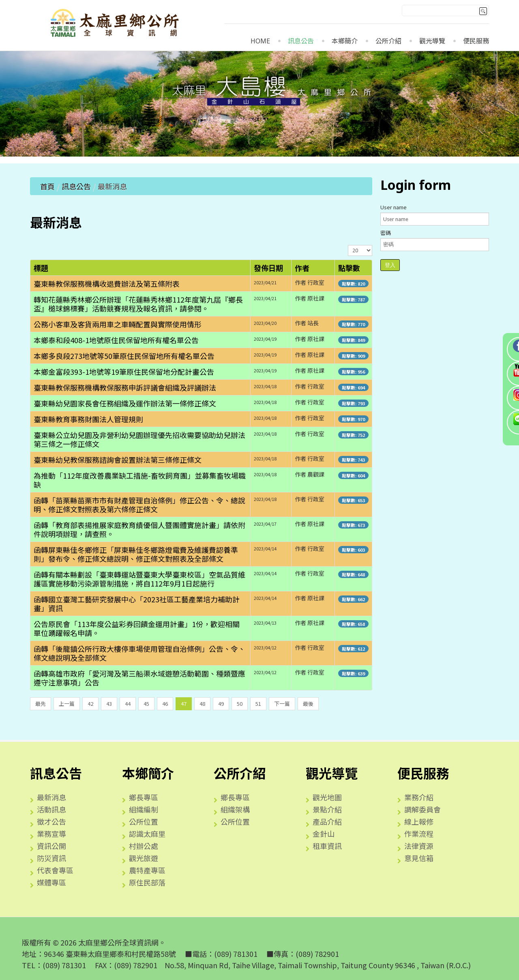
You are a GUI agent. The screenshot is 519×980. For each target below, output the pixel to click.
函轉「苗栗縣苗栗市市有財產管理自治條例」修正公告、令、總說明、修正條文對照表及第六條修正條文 (139, 505)
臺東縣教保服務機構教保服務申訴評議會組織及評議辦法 (125, 387)
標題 (41, 268)
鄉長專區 (144, 797)
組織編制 (144, 809)
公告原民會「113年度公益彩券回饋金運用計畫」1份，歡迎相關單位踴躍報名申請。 (137, 628)
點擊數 (349, 268)
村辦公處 (144, 846)
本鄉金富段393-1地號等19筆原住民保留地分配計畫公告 (124, 372)
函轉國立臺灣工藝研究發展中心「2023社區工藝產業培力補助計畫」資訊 (137, 604)
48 (202, 704)
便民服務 (476, 41)
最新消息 (51, 797)
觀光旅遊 (144, 858)
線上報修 (419, 821)
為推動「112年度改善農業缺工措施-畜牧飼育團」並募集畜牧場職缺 (140, 480)
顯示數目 (348, 245)
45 (146, 704)
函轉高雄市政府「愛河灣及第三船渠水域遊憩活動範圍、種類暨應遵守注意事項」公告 (139, 678)
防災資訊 (51, 858)
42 (90, 704)
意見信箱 (419, 858)
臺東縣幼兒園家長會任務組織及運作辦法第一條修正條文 (125, 403)
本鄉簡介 (345, 41)
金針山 (324, 834)
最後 (308, 704)
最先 (41, 704)
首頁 (47, 186)
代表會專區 (55, 870)
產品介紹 (327, 821)
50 (240, 704)
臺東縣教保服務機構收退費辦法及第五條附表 (107, 284)
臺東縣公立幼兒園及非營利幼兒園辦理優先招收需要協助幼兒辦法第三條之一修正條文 (139, 439)
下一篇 (282, 704)
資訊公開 (51, 846)
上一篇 (67, 704)
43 (109, 704)
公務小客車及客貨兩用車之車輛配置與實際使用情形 (118, 324)
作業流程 (419, 834)
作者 (302, 268)
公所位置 (144, 821)
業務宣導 (51, 834)
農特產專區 (147, 870)
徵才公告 (51, 821)
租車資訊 (327, 846)
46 (165, 704)
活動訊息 (51, 809)
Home (260, 41)
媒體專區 (51, 882)
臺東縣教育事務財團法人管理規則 (88, 419)
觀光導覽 (432, 41)
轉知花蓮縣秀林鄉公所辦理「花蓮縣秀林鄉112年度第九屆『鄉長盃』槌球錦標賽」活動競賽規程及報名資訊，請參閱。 (138, 304)
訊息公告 (301, 41)
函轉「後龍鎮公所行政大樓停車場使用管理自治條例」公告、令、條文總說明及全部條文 (139, 653)
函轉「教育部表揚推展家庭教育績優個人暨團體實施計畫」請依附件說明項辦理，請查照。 (139, 529)
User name (394, 207)
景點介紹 (327, 809)
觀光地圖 (327, 797)
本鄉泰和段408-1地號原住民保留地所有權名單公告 (116, 340)
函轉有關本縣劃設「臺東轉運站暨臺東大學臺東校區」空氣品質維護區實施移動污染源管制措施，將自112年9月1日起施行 (139, 579)
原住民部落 (147, 882)
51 (258, 704)
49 (221, 704)
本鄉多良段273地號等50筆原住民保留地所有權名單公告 (124, 356)
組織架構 (235, 809)
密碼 (386, 233)
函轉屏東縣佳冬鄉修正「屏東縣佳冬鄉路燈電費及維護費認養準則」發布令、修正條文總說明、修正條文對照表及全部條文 (136, 554)
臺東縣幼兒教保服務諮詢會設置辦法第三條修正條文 (118, 460)
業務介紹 (419, 797)
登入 (390, 265)
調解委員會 (422, 809)
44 (128, 704)
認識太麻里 (147, 834)
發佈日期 (268, 268)
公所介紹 (388, 41)
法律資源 (419, 846)
